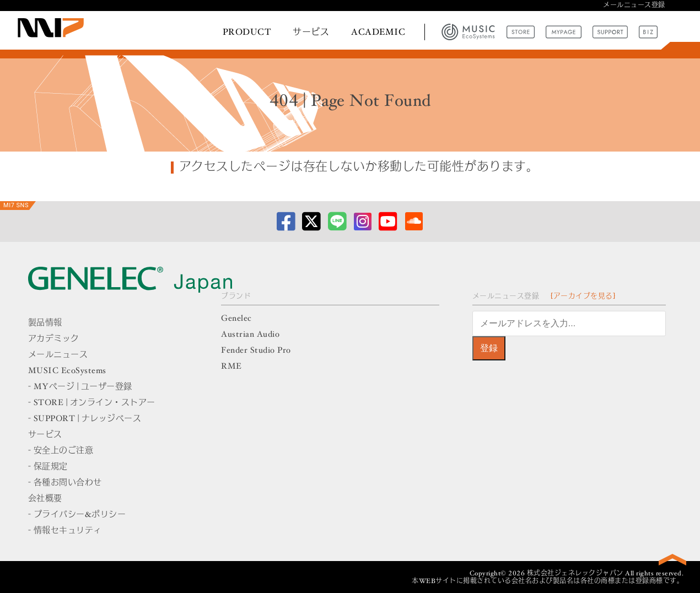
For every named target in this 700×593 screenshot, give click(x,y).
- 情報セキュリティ (65, 531)
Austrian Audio (250, 335)
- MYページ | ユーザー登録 (80, 387)
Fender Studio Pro (256, 351)
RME (231, 367)
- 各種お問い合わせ (65, 483)
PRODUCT (247, 33)
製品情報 (45, 323)
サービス (311, 33)
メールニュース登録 (634, 6)
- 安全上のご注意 (61, 451)
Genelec (236, 319)
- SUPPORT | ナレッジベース (85, 419)
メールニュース (58, 355)
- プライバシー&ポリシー (77, 515)
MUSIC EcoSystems (67, 371)
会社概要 (45, 499)
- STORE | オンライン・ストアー (92, 403)
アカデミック (54, 339)
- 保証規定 (48, 467)
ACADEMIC (378, 33)
